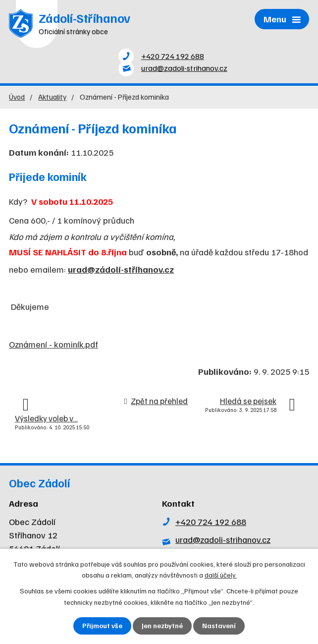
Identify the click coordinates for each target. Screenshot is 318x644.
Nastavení (219, 626)
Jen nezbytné (162, 626)
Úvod (17, 99)
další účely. (221, 574)
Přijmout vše (102, 626)
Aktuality (52, 99)
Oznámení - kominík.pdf (53, 347)
